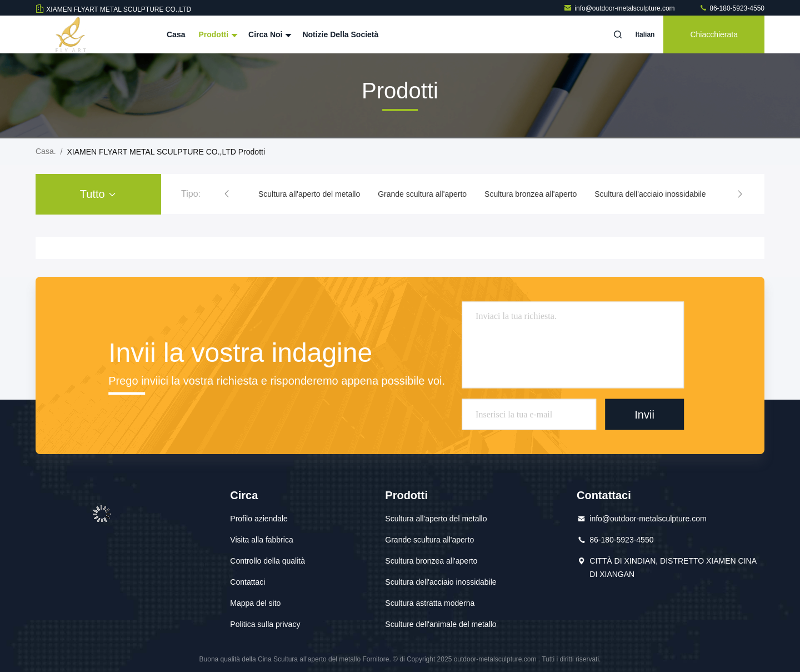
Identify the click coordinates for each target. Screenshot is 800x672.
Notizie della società (340, 34)
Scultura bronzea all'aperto (531, 194)
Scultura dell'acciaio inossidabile (650, 194)
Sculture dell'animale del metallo (441, 624)
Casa (176, 34)
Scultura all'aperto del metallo (309, 194)
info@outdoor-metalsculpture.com (620, 8)
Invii (644, 414)
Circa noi (269, 34)
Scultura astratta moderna (430, 603)
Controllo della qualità (267, 561)
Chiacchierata (714, 34)
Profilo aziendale (259, 519)
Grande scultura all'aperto (422, 194)
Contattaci (247, 582)
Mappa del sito (255, 603)
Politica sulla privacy (265, 624)
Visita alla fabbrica (261, 540)
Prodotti (217, 34)
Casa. (46, 151)
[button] (227, 194)
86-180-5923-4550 (732, 8)
